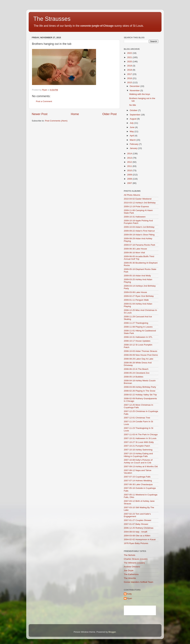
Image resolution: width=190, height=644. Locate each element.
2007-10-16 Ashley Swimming (138, 450)
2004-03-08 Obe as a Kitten (137, 536)
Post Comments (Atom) (56, 121)
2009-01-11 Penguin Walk (136, 300)
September (135, 115)
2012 (130, 162)
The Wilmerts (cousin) (134, 563)
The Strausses (52, 19)
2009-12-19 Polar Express (136, 206)
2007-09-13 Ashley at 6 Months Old (141, 466)
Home (75, 114)
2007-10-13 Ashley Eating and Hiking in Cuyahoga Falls (138, 455)
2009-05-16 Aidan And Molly (137, 276)
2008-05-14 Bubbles (134, 377)
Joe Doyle (129, 570)
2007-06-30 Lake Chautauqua (138, 484)
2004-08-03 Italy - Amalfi (136, 532)
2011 (130, 166)
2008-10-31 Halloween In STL (138, 337)
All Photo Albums (132, 195)
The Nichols (130, 555)
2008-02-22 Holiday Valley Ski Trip (140, 395)
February (134, 144)
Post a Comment (44, 101)
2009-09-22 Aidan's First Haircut (139, 231)
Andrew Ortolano (132, 567)
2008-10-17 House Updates (137, 341)
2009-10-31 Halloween (135, 217)
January (134, 148)
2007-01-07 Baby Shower (136, 524)
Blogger (112, 632)
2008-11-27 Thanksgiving (136, 323)
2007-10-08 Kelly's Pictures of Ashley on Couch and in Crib (138, 461)
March (133, 140)
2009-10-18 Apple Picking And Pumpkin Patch (138, 222)
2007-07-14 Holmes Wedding (138, 481)
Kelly (129, 594)
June (132, 127)
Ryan (130, 598)
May (132, 131)
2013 (130, 158)
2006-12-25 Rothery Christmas (139, 528)
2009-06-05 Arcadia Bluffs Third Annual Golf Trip (139, 258)
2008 (130, 179)
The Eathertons (131, 574)
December (135, 86)
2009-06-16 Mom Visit (134, 253)
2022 (130, 53)
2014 (130, 154)
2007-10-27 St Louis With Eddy (139, 442)
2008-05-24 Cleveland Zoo (137, 373)
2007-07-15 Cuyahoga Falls (137, 477)
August (133, 119)
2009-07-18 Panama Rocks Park (140, 245)
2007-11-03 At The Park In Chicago (141, 434)
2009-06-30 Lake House (135, 249)
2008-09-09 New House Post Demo (141, 355)
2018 (130, 70)
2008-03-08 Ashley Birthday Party (140, 387)
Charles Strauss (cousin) (136, 559)
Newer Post (40, 114)
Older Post (109, 114)
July (132, 123)
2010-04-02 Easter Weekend (138, 199)
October (134, 110)
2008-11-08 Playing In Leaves (138, 327)
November (135, 90)
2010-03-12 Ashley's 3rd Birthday (140, 203)
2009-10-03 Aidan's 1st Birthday (139, 227)
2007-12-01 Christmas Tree (137, 418)
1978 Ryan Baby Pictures (136, 543)
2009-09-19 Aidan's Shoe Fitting (139, 235)
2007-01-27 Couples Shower (138, 520)
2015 (130, 82)
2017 (130, 74)
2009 (130, 175)
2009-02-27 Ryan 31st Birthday (139, 296)
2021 (130, 57)
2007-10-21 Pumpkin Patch (137, 446)
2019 (130, 66)
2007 (130, 183)
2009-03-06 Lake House (135, 292)
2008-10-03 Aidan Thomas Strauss (141, 351)
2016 (130, 78)
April (132, 136)
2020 (130, 62)
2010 (130, 170)
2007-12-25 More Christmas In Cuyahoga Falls (139, 406)
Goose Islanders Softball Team (139, 582)
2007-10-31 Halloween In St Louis (140, 438)
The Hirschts (130, 578)
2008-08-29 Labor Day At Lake (139, 359)
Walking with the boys (140, 94)
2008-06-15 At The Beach (136, 369)
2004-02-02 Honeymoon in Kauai (140, 539)
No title (133, 105)
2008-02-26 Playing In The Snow (140, 391)
